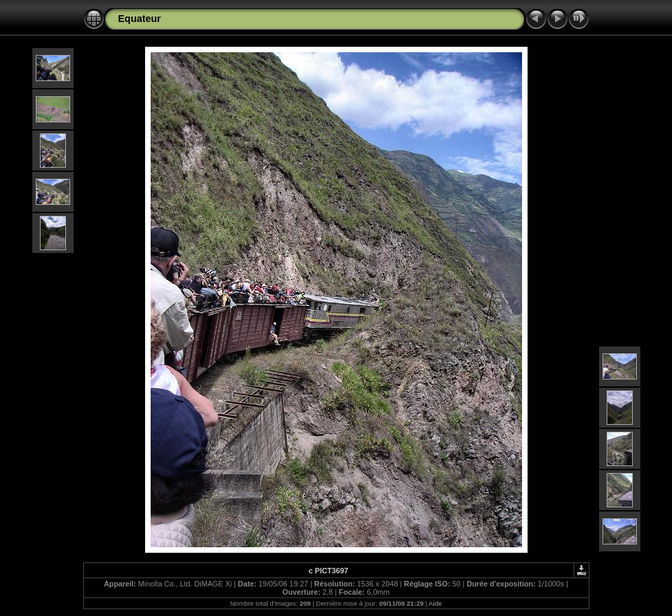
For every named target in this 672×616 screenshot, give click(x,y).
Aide (435, 603)
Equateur (140, 19)
